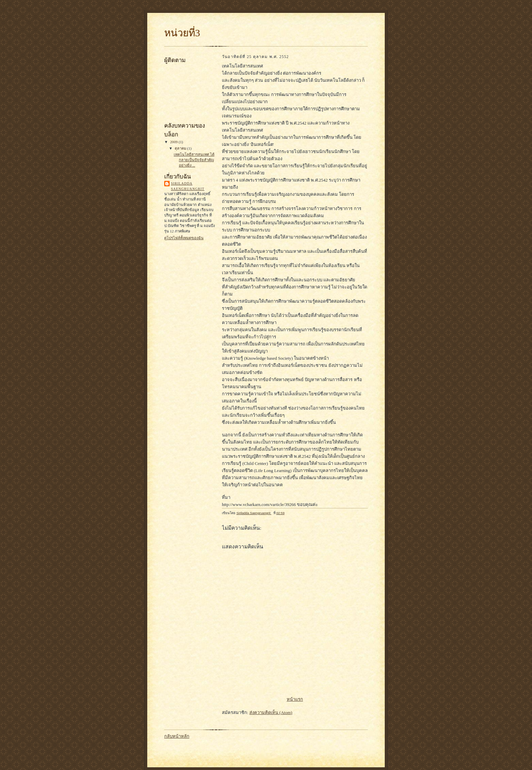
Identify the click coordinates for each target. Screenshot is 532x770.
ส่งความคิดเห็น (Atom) (271, 712)
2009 (174, 142)
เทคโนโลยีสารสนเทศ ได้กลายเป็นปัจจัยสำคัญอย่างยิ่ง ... (194, 160)
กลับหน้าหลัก (177, 736)
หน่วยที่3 (182, 33)
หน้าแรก (295, 699)
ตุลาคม (181, 148)
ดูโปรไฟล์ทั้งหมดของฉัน (184, 238)
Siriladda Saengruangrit (188, 186)
